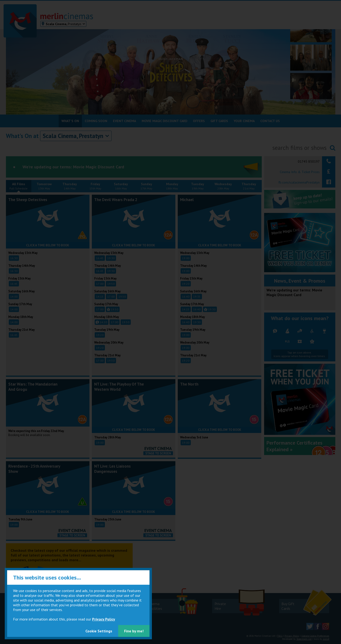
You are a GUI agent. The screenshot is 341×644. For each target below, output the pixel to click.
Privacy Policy (104, 619)
